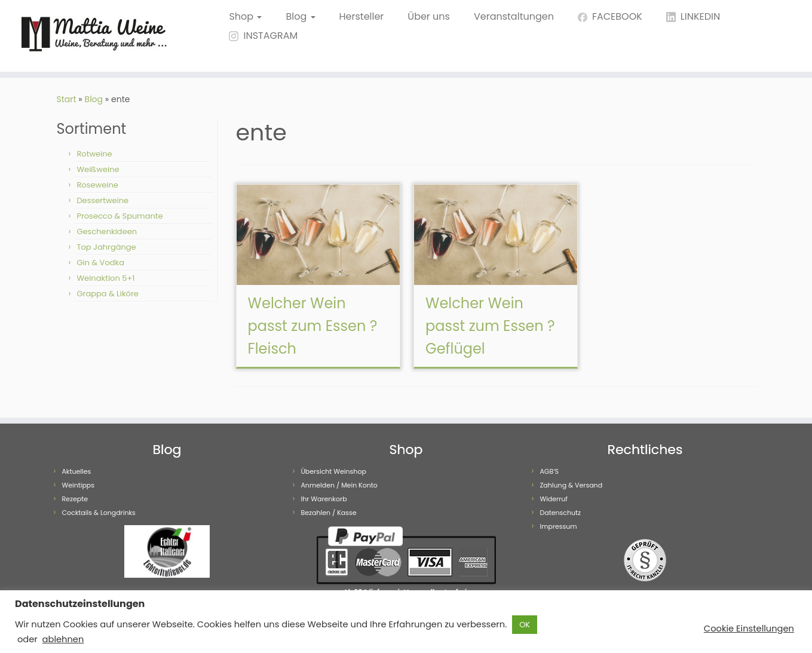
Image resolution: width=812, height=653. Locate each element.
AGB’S (549, 471)
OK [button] (525, 625)
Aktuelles (76, 471)
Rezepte (75, 499)
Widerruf (554, 499)
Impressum (558, 526)
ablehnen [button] (63, 639)
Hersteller (362, 16)
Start (67, 99)
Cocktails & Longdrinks (98, 513)
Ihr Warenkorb (324, 499)
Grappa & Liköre (107, 294)
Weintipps (78, 485)
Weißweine (98, 169)
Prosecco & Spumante (119, 216)
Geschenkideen (107, 232)
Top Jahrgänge (106, 247)
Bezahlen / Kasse (328, 513)
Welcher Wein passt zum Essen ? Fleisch (313, 326)
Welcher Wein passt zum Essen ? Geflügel (490, 326)
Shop (245, 16)
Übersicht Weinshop (333, 471)
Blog (300, 16)
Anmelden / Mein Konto (339, 485)
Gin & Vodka (100, 263)
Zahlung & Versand (571, 485)
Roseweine (97, 185)
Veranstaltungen (514, 16)
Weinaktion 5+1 (105, 278)
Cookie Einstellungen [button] (749, 629)
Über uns (429, 16)
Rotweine (94, 154)
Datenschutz (560, 513)
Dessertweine (102, 200)
